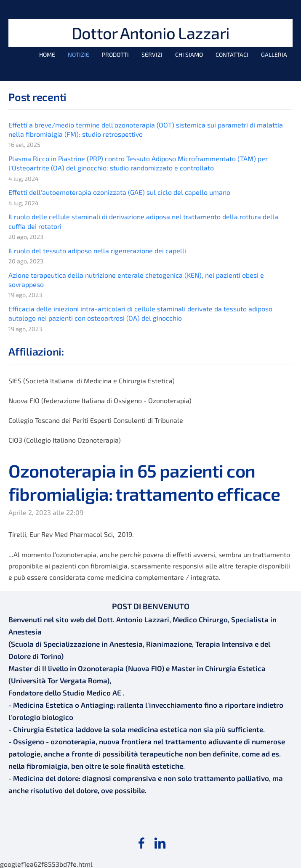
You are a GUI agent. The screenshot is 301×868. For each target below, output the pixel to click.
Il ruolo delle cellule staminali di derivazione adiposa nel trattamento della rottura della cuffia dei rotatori (143, 221)
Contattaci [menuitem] (232, 54)
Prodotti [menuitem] (115, 54)
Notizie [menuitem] (79, 54)
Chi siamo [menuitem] (189, 54)
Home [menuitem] (47, 54)
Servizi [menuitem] (152, 54)
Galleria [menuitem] (274, 54)
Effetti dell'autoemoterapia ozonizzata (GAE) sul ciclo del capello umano (119, 192)
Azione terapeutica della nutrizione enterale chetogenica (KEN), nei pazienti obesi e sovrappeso (136, 280)
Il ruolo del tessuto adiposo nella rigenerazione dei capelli (97, 251)
